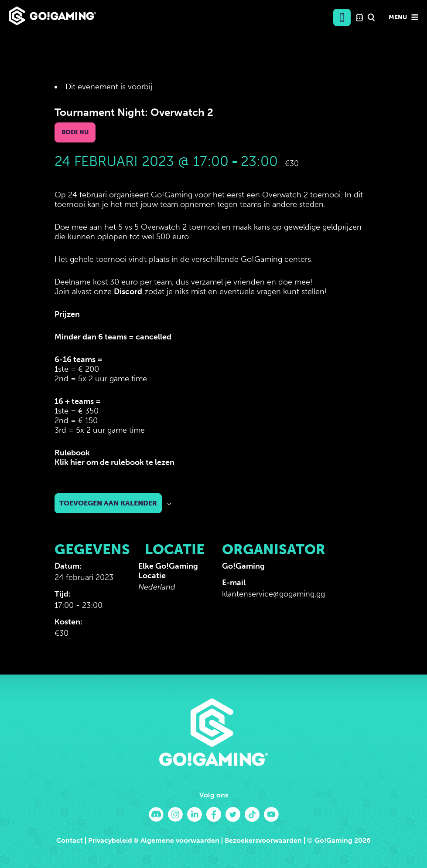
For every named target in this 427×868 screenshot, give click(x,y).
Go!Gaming (243, 566)
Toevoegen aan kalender (108, 503)
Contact (70, 840)
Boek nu (75, 132)
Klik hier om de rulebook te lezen (114, 462)
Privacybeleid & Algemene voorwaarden (154, 840)
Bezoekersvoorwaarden (263, 840)
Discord (128, 292)
